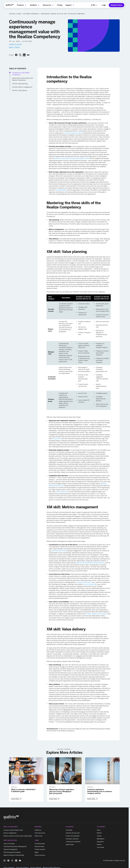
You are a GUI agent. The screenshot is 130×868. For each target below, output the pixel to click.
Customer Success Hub (73, 833)
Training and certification (73, 841)
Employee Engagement (10, 849)
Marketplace (101, 839)
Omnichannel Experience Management (15, 846)
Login (104, 5)
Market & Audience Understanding (14, 855)
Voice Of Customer (9, 843)
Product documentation (73, 836)
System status (70, 844)
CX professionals (40, 843)
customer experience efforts (73, 133)
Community (69, 830)
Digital (36, 852)
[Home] (10, 5)
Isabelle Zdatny (15, 44)
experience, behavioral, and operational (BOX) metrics (72, 158)
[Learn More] (16, 799)
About (99, 830)
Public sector (39, 836)
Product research (40, 849)
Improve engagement (10, 833)
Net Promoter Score (59, 551)
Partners (99, 844)
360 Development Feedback (12, 852)
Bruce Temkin (14, 47)
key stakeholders (61, 190)
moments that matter (84, 582)
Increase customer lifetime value (13, 830)
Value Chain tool (62, 492)
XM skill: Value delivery (20, 90)
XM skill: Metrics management (22, 87)
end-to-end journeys (91, 584)
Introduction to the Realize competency (21, 74)
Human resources (40, 855)
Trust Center (101, 847)
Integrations (100, 841)
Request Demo (117, 5)
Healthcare (38, 830)
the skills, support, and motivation (96, 614)
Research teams (39, 846)
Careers (99, 836)
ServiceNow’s (57, 439)
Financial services (40, 833)
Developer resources (72, 839)
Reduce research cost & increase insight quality (18, 836)
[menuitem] (22, 5)
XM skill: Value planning (20, 84)
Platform (99, 833)
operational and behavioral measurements (90, 563)
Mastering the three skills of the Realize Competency (23, 79)
